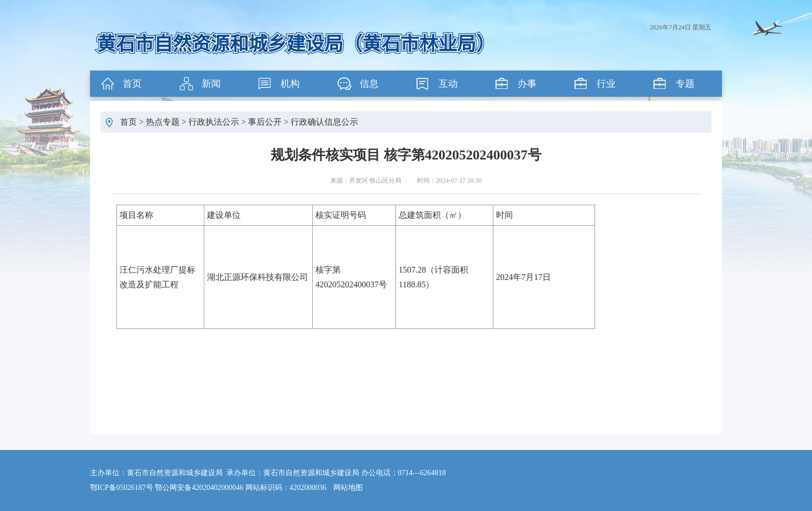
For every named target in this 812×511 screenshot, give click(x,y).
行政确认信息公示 (324, 122)
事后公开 (265, 122)
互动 (448, 84)
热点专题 (163, 122)
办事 (527, 84)
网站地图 (348, 488)
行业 (606, 84)
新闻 (211, 84)
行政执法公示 (214, 122)
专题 (685, 84)
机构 (290, 84)
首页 (132, 84)
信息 (369, 84)
